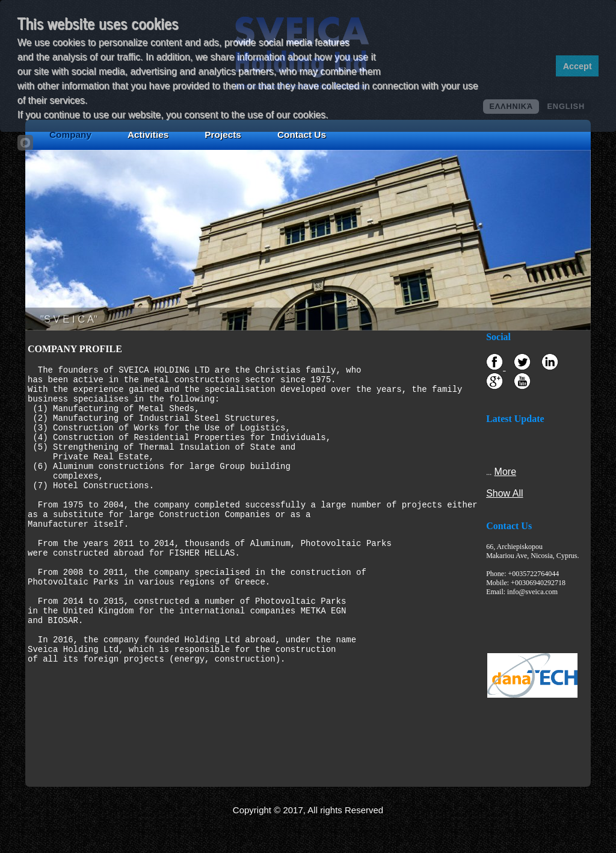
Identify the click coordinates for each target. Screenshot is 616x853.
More (505, 472)
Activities (148, 135)
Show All (504, 493)
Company (70, 135)
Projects (223, 135)
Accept (577, 66)
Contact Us (302, 135)
